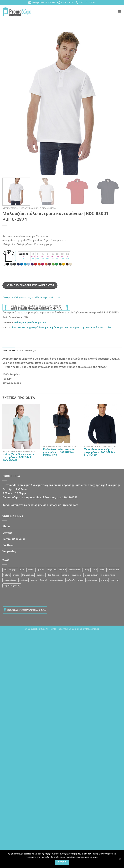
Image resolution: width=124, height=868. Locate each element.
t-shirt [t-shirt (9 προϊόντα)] (6, 575)
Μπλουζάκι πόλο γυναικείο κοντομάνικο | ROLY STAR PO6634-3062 (18, 458)
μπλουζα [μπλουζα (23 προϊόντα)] (71, 580)
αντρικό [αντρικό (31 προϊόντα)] (41, 575)
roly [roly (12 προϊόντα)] (95, 570)
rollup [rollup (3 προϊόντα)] (87, 570)
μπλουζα (88, 327)
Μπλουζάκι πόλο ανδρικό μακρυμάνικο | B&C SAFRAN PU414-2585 (100, 452)
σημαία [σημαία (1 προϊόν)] (104, 580)
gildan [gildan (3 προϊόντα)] (41, 570)
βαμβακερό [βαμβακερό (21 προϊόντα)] (53, 575)
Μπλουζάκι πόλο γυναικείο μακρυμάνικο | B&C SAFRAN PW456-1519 (59, 452)
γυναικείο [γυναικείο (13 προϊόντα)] (77, 575)
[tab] (9, 351)
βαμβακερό (32, 327)
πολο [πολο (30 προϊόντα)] (81, 580)
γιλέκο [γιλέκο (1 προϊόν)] (65, 575)
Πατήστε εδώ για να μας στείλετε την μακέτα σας (32, 297)
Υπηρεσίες (9, 551)
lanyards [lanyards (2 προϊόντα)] (51, 570)
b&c (14, 327)
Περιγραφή (9, 351)
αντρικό (21, 327)
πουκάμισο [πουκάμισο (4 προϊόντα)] (92, 580)
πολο (108, 327)
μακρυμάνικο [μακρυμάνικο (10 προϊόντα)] (57, 580)
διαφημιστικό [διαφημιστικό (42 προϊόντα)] (108, 575)
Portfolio (8, 545)
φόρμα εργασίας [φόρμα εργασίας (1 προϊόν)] (12, 585)
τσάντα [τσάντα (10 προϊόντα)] (114, 580)
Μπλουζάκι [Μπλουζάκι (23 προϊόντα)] (28, 575)
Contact (7, 533)
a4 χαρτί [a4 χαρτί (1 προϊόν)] (13, 570)
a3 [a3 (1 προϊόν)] (5, 570)
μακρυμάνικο (75, 327)
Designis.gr (93, 629)
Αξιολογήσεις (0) (26, 351)
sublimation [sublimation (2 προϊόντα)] (113, 570)
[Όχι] (120, 860)
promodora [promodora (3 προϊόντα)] (75, 570)
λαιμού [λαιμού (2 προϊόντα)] (44, 580)
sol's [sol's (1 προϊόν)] (102, 570)
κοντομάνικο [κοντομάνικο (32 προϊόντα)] (10, 580)
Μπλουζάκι (99, 327)
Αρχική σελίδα (10, 208)
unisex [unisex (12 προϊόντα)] (16, 575)
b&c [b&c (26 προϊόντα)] (22, 570)
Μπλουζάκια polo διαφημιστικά (39, 208)
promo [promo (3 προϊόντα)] (62, 570)
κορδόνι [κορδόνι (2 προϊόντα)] (23, 580)
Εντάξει (62, 862)
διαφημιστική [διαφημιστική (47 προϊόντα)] (91, 575)
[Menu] (120, 11)
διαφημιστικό (61, 327)
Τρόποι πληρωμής (14, 539)
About (6, 526)
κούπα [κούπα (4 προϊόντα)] (34, 580)
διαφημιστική (46, 327)
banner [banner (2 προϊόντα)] (31, 570)
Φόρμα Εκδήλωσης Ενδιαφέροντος (30, 285)
